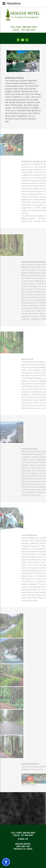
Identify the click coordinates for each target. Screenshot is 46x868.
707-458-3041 (27, 835)
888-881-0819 (29, 833)
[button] (6, 862)
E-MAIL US (23, 839)
